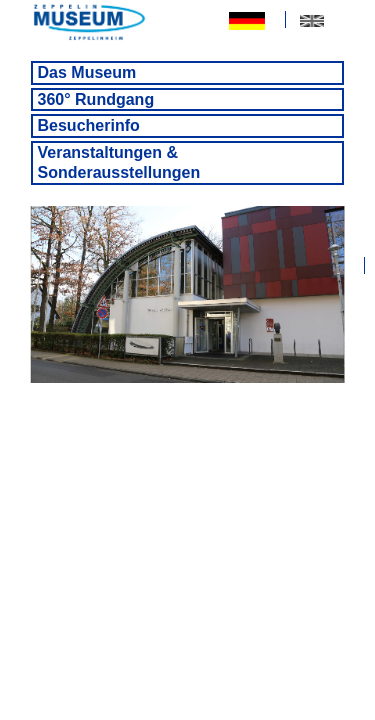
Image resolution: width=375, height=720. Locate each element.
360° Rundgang (96, 99)
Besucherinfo (89, 125)
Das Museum (87, 72)
